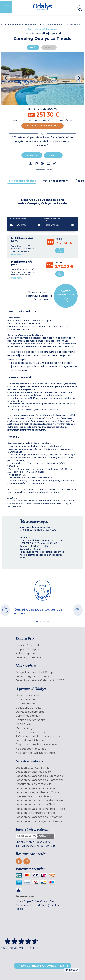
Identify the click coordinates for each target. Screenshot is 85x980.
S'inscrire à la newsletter (42, 966)
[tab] (22, 181)
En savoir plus (25, 896)
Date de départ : (53, 220)
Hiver (49, 47)
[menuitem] (42, 645)
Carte (53, 155)
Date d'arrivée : (19, 220)
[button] (43, 170)
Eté (33, 47)
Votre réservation (66, 296)
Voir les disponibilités (42, 126)
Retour (72, 970)
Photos (32, 155)
